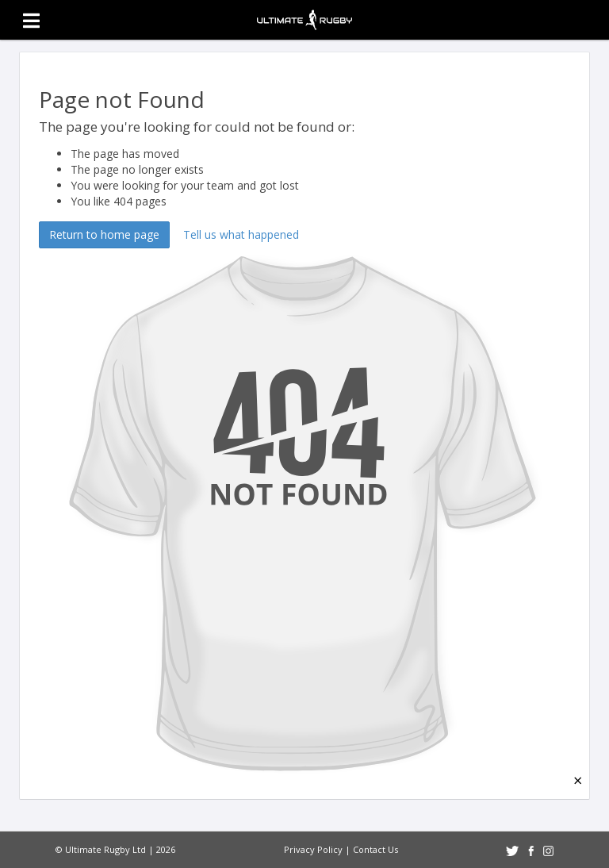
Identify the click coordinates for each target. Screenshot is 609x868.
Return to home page (104, 234)
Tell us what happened (241, 234)
